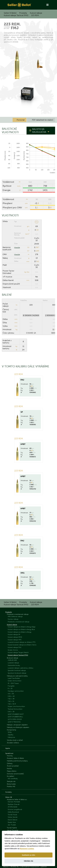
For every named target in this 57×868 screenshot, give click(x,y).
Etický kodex (11, 784)
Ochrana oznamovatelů (15, 774)
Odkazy (10, 763)
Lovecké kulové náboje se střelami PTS (22, 642)
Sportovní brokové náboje (17, 673)
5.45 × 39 (11, 712)
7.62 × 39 (11, 699)
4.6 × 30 (11, 694)
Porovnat (20, 120)
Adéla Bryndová (13, 812)
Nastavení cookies (27, 849)
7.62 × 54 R (12, 704)
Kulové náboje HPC (15, 640)
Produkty (23, 13)
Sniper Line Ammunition (16, 706)
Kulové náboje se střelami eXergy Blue (21, 629)
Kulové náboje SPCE (15, 637)
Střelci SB (9, 797)
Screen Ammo (13, 650)
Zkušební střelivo (13, 743)
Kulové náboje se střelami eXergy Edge (22, 627)
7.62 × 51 (11, 701)
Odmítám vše (29, 861)
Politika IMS (11, 786)
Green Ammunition (15, 681)
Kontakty (8, 792)
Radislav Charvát (14, 804)
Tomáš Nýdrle (12, 828)
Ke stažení (11, 776)
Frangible (11, 686)
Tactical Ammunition (15, 709)
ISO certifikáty (13, 779)
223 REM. (35, 15)
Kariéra (9, 768)
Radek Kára (12, 822)
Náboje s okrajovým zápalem (17, 725)
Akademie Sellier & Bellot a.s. (17, 799)
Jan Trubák (12, 825)
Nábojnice (11, 737)
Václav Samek (13, 817)
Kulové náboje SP (14, 634)
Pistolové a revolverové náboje (18, 614)
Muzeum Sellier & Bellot (15, 758)
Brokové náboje (12, 658)
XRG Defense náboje (15, 616)
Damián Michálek (14, 802)
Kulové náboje (36, 13)
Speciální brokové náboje (17, 670)
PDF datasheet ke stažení (41, 120)
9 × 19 (10, 688)
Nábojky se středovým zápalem (18, 727)
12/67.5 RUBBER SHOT (16, 714)
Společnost (9, 753)
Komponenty (11, 730)
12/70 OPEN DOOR (15, 719)
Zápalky (10, 735)
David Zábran (13, 820)
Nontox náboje (13, 619)
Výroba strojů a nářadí (15, 740)
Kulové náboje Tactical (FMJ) (16, 15)
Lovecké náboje (13, 663)
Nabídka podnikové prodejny (17, 761)
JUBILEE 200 (12, 660)
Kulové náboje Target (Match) (18, 652)
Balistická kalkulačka (39, 131)
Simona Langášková (15, 809)
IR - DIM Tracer (13, 683)
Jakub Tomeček (13, 830)
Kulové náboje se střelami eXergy (20, 632)
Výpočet (17, 247)
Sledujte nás (11, 781)
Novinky (10, 756)
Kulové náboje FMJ (15, 647)
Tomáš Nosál (12, 815)
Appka (8, 748)
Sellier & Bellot (10, 13)
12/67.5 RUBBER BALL (15, 717)
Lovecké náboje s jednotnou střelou (21, 668)
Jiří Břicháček (13, 807)
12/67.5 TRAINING (14, 722)
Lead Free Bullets (14, 678)
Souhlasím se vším (28, 855)
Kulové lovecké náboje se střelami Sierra (22, 645)
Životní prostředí (13, 766)
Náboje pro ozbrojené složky (17, 676)
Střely (10, 732)
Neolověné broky (14, 665)
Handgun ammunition (16, 691)
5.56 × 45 (11, 696)
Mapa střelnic (12, 771)
